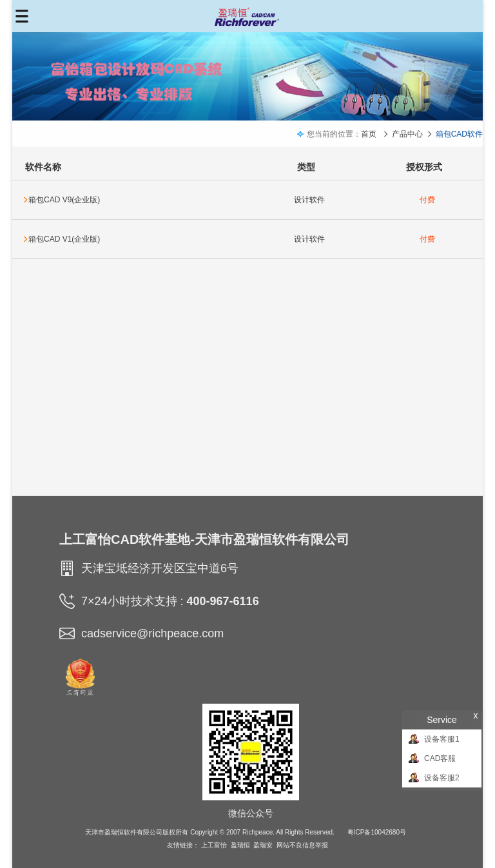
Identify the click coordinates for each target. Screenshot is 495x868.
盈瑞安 (263, 845)
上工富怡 (214, 845)
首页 (369, 134)
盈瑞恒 (240, 845)
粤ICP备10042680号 (377, 832)
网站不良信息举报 (302, 845)
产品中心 (407, 134)
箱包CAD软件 (459, 134)
